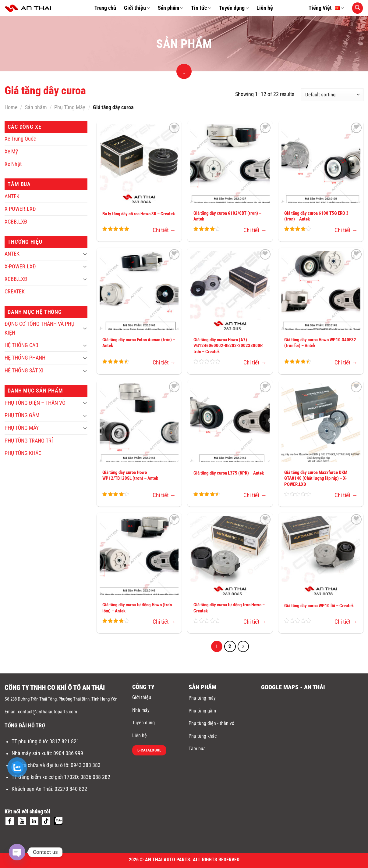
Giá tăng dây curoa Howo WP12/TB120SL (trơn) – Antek (130, 475)
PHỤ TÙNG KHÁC (23, 453)
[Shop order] (332, 95)
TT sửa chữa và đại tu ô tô (40, 765)
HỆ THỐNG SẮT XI (24, 371)
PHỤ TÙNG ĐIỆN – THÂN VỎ (35, 403)
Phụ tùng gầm (202, 711)
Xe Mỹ (11, 152)
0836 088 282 (95, 777)
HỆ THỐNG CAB (21, 345)
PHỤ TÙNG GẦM (22, 415)
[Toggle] (85, 254)
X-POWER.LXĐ (20, 209)
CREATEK (15, 292)
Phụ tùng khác (203, 736)
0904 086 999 (69, 753)
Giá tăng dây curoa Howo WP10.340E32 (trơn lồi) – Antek (320, 343)
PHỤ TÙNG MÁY (22, 428)
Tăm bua (197, 749)
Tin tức (201, 8)
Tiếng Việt (326, 8)
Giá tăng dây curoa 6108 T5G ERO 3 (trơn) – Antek (316, 216)
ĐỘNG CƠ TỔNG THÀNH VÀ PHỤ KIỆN (39, 328)
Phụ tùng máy (202, 698)
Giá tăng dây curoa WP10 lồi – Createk (319, 606)
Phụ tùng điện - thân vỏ (211, 723)
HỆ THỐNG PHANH (25, 358)
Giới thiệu (137, 8)
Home (11, 107)
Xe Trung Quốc (20, 139)
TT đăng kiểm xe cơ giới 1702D (45, 777)
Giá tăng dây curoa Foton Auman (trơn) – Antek (139, 343)
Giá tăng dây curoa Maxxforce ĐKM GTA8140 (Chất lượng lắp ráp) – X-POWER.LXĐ (316, 478)
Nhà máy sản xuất (31, 753)
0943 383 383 (86, 765)
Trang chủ (105, 8)
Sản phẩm (170, 8)
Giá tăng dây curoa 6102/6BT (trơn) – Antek (227, 216)
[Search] (358, 8)
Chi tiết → (164, 230)
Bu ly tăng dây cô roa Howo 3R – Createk (139, 214)
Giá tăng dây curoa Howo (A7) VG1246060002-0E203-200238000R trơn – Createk (228, 346)
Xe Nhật (13, 164)
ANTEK (12, 196)
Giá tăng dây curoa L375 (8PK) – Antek (229, 473)
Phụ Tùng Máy (70, 107)
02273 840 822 (71, 789)
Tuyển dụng (234, 8)
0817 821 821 (64, 741)
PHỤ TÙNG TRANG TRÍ (29, 441)
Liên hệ (265, 8)
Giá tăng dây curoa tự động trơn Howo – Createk (229, 608)
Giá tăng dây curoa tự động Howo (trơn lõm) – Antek (137, 608)
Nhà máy (141, 710)
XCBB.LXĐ (16, 222)
